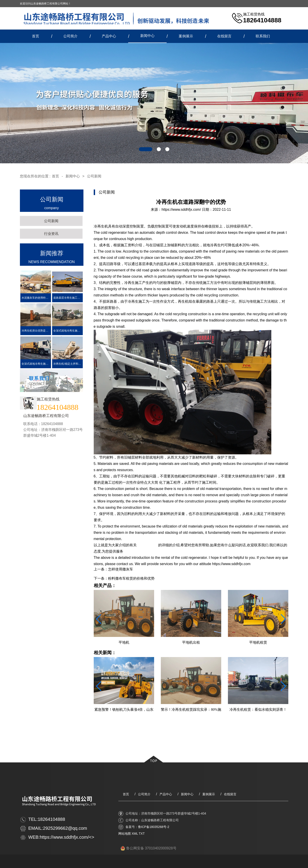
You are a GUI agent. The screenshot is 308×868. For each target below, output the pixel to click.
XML (135, 834)
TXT (142, 834)
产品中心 (109, 36)
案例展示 (186, 36)
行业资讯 (51, 234)
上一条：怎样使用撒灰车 (113, 569)
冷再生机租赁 (147, 545)
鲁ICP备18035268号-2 (154, 827)
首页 (36, 36)
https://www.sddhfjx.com (142, 551)
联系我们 (263, 36)
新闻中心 (147, 36)
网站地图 (125, 834)
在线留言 (224, 36)
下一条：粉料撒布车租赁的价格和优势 (124, 578)
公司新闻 (94, 176)
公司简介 (70, 36)
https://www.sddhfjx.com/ (181, 210)
